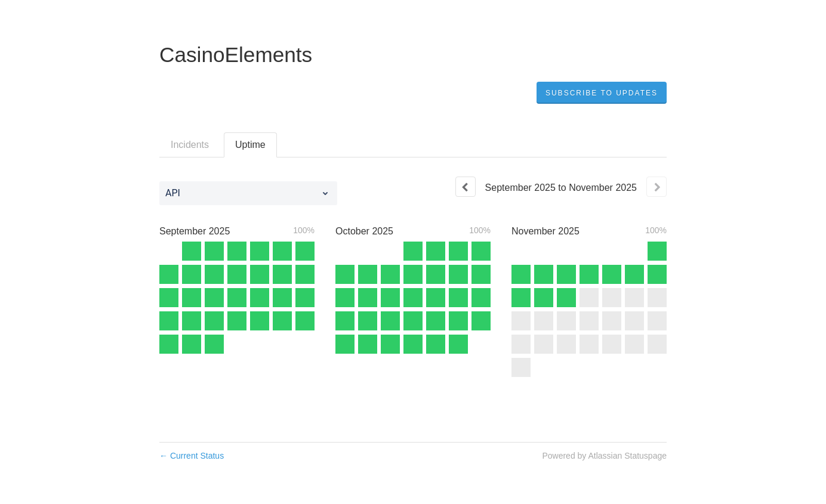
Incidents (190, 145)
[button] (602, 93)
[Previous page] (466, 187)
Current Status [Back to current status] (192, 456)
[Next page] (657, 187)
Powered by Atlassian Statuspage (604, 456)
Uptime (250, 145)
